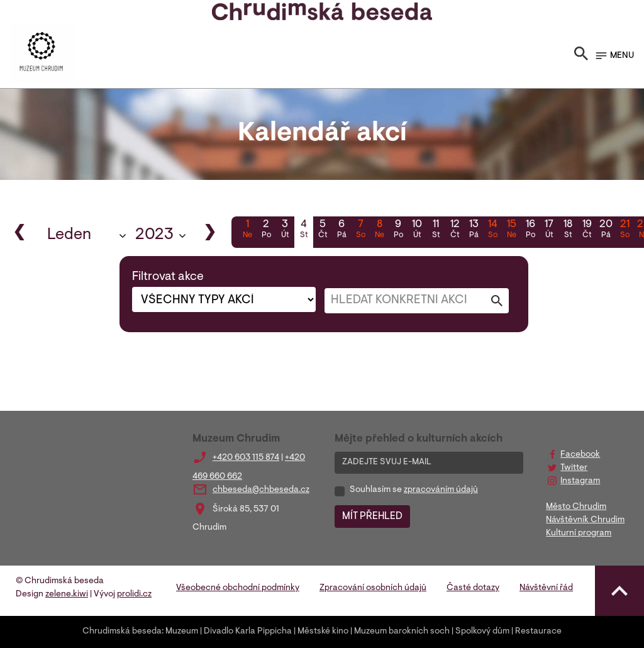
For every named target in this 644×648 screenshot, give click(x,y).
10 (417, 230)
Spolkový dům (482, 632)
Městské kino (323, 632)
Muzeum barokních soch (402, 632)
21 (625, 230)
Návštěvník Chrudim (585, 520)
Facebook (580, 455)
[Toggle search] (581, 56)
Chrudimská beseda (122, 632)
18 (568, 230)
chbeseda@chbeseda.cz (261, 490)
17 (549, 230)
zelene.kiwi (67, 595)
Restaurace (538, 632)
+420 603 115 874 (246, 458)
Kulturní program (579, 533)
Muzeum (182, 632)
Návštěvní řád (546, 588)
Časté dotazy (473, 588)
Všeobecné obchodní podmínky (238, 588)
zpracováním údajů (441, 490)
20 (606, 230)
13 (474, 230)
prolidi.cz (134, 595)
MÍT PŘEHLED (372, 517)
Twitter (574, 468)
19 (587, 230)
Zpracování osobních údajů (373, 588)
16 (530, 230)
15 (511, 230)
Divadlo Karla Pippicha (248, 632)
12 (455, 230)
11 (436, 230)
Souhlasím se (414, 490)
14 (492, 230)
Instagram (580, 481)
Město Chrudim (576, 507)
